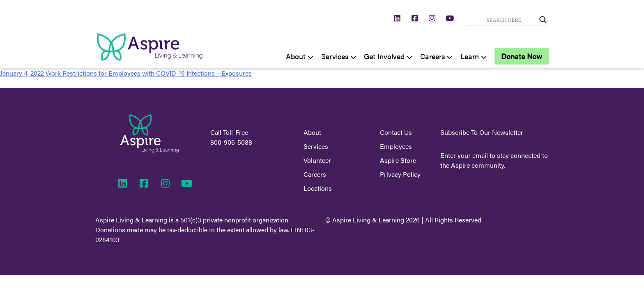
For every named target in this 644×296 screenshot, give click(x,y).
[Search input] (504, 20)
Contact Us (396, 132)
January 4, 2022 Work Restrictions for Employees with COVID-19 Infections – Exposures (126, 73)
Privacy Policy (400, 174)
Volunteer (317, 160)
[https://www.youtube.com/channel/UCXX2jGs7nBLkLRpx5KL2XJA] (450, 18)
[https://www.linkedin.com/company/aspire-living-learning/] (397, 18)
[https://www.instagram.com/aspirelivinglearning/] (432, 18)
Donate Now (522, 56)
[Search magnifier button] (543, 20)
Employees (396, 146)
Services (335, 56)
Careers (433, 56)
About (296, 56)
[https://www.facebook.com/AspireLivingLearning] (415, 18)
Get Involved (384, 56)
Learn (470, 56)
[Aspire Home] (149, 63)
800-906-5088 (231, 142)
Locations (318, 188)
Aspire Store (398, 160)
